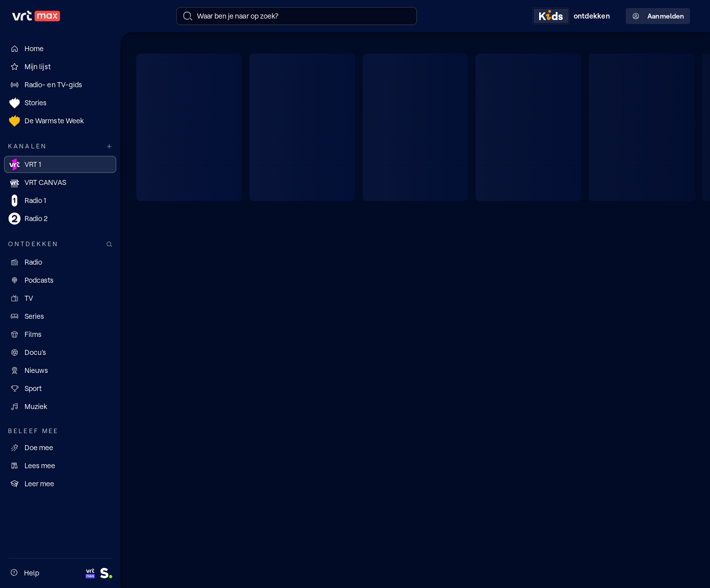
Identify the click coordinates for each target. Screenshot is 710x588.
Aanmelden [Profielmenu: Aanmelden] (658, 16)
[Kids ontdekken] (573, 16)
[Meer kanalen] (109, 147)
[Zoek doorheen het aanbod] (109, 244)
